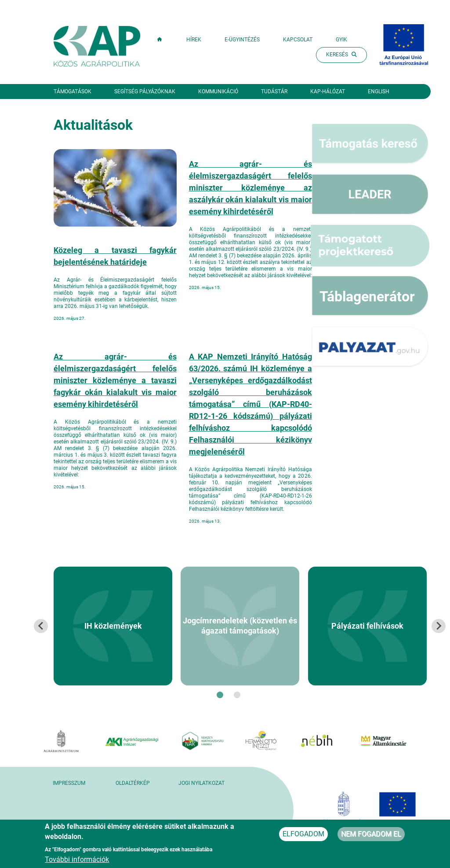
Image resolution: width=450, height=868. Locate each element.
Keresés (341, 55)
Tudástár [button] (274, 92)
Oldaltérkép (133, 783)
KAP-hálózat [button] (328, 92)
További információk (77, 863)
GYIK (341, 40)
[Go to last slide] (41, 626)
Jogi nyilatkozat (201, 783)
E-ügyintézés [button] (242, 40)
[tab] (220, 695)
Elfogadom (303, 837)
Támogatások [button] (73, 92)
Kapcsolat (298, 40)
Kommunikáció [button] (218, 92)
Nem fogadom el (371, 837)
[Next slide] (439, 626)
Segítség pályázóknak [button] (145, 92)
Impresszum (69, 783)
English (379, 92)
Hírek (194, 40)
